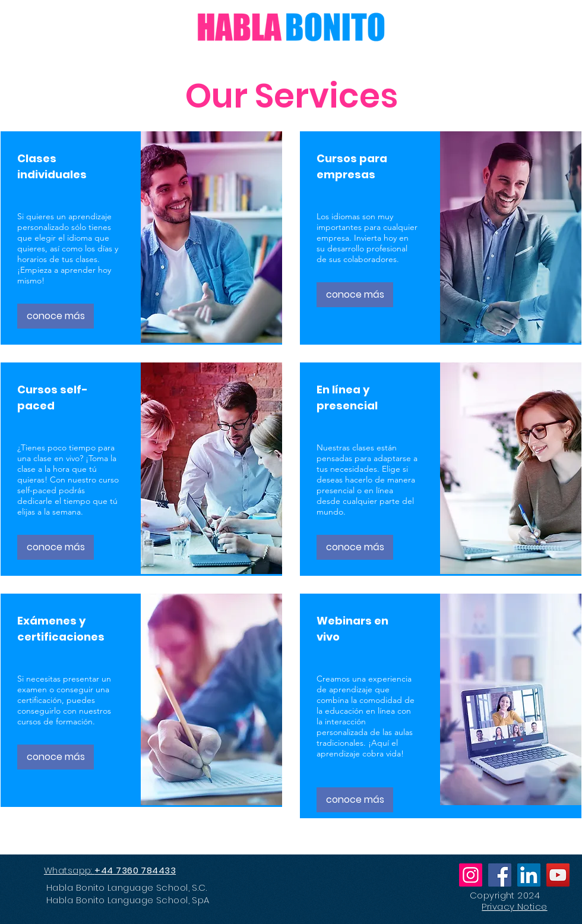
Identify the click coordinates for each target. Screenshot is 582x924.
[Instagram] (471, 875)
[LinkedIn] (529, 875)
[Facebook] (500, 875)
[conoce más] (56, 316)
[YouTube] (558, 875)
